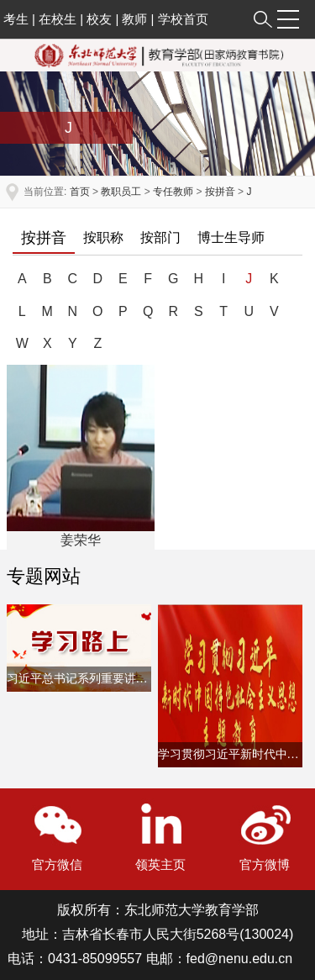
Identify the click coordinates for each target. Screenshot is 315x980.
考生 (16, 19)
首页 (80, 192)
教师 (134, 19)
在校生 (58, 19)
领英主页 (160, 864)
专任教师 (173, 192)
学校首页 (183, 19)
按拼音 (220, 192)
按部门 (160, 237)
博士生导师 (231, 237)
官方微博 (265, 864)
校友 (99, 19)
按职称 (103, 237)
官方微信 (57, 864)
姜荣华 (81, 540)
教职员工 (121, 192)
